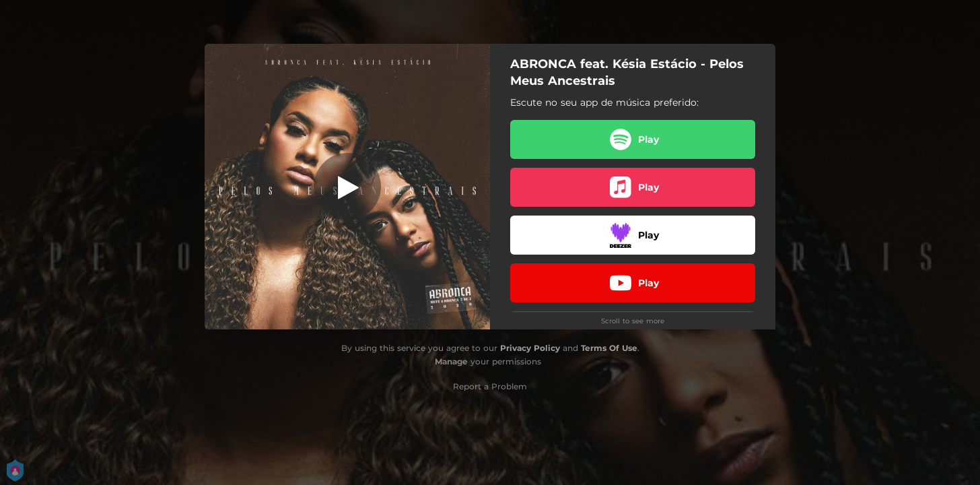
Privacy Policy (530, 348)
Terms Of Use (609, 348)
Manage (451, 361)
